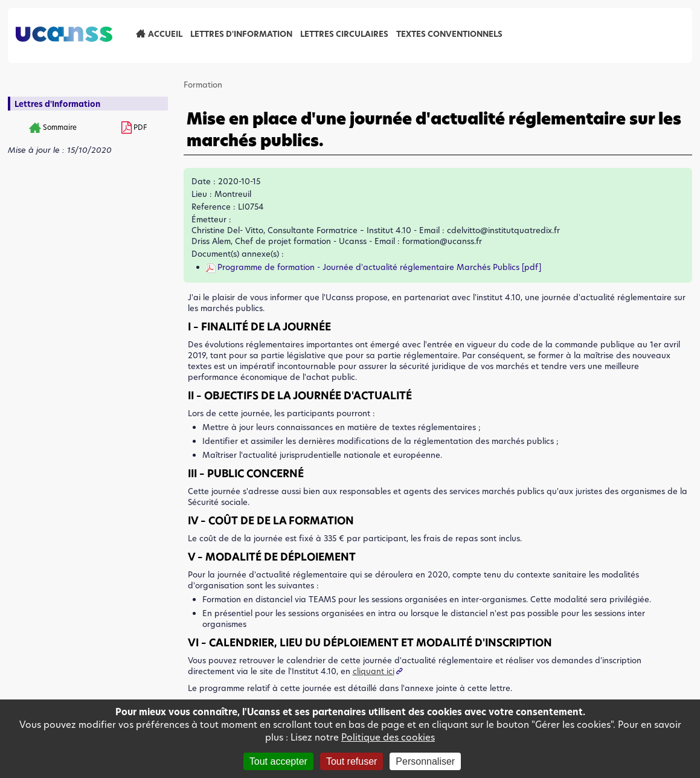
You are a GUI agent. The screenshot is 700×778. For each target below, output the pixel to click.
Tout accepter (278, 761)
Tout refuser (352, 761)
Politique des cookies (388, 737)
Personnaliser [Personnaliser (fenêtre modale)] (425, 761)
